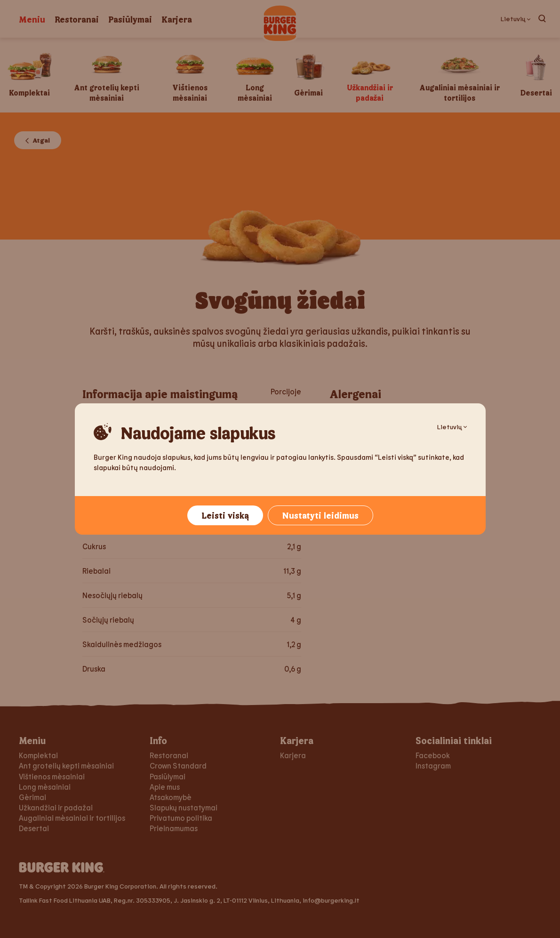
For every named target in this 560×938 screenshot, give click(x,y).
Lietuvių (452, 427)
